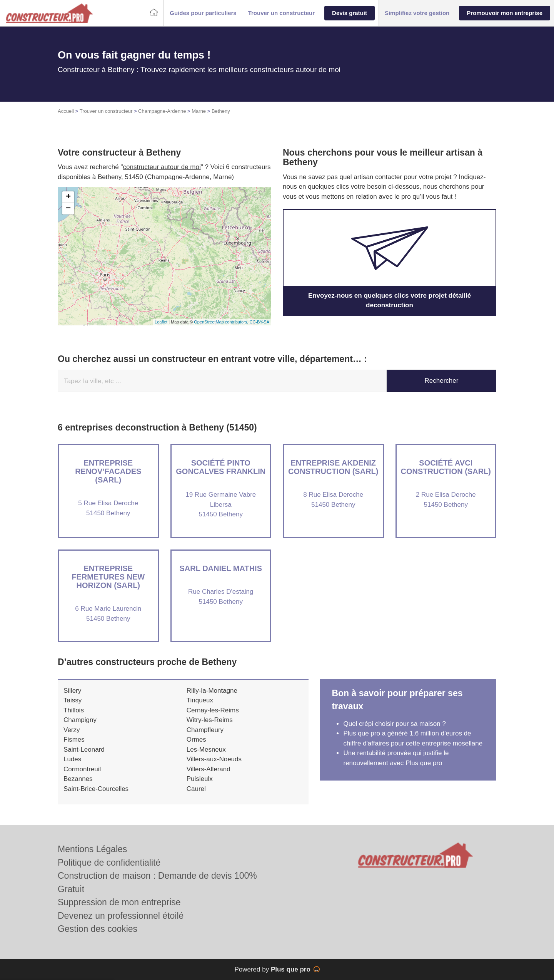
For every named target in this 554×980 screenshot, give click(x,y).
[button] (203, 13)
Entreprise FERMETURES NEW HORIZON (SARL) (108, 577)
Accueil (66, 111)
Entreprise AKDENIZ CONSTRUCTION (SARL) (333, 467)
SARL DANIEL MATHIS (221, 568)
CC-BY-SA (259, 322)
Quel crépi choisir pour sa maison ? (394, 724)
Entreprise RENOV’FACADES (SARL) (108, 471)
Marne (199, 111)
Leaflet (161, 322)
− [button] (68, 209)
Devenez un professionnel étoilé (121, 916)
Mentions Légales (92, 849)
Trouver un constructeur (106, 111)
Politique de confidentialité (109, 863)
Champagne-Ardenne (162, 111)
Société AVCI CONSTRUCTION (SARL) (446, 467)
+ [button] (68, 197)
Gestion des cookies (98, 929)
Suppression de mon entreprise (119, 902)
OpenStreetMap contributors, (222, 322)
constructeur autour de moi (162, 167)
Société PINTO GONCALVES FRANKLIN (221, 467)
